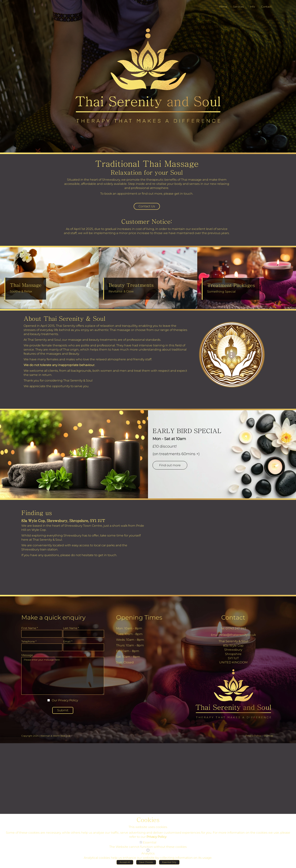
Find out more (172, 472)
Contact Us (147, 208)
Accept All (125, 863)
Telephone (29, 643)
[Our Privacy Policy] (49, 702)
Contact (233, 619)
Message (27, 657)
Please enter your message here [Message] (63, 677)
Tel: (223, 630)
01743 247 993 (236, 630)
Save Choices (146, 863)
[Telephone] (42, 649)
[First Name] (42, 635)
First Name (30, 630)
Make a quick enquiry (53, 619)
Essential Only (169, 863)
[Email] (84, 649)
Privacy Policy (68, 702)
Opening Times (139, 619)
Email (68, 643)
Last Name (71, 630)
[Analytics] (148, 851)
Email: (215, 636)
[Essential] (141, 843)
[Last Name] (84, 635)
